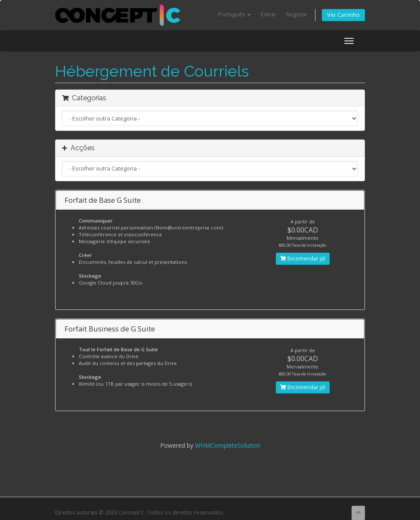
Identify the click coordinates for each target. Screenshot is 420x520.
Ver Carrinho (343, 15)
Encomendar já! (303, 258)
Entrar (269, 14)
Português (235, 14)
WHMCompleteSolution (228, 445)
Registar (297, 14)
